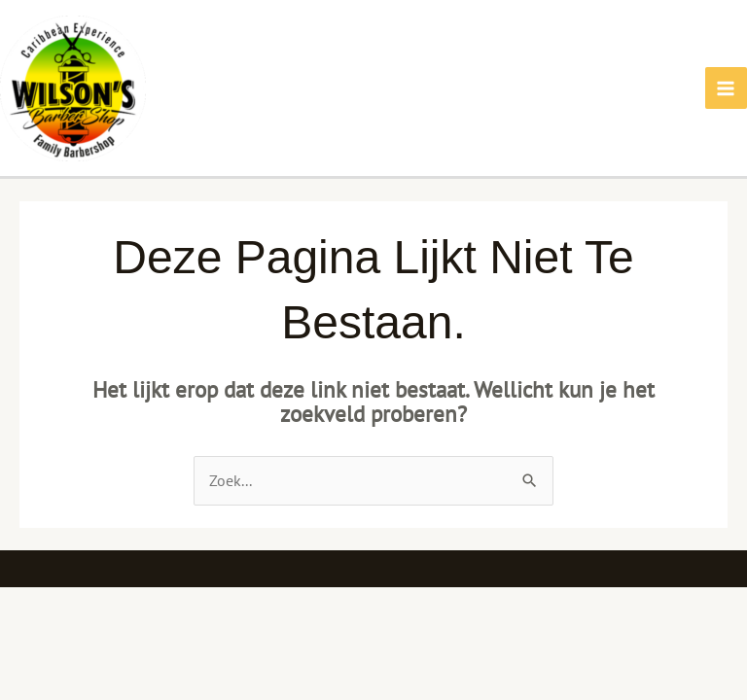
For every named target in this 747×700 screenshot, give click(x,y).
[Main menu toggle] (726, 88)
